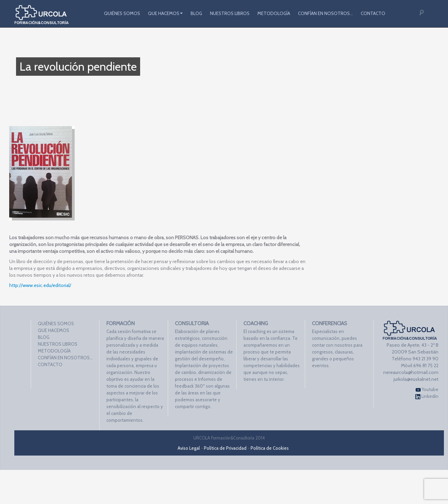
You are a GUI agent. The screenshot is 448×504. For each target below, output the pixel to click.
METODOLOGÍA (274, 13)
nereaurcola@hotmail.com (411, 372)
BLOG (196, 13)
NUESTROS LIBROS (230, 13)
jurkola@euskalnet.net (416, 379)
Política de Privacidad (225, 448)
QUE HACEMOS (165, 13)
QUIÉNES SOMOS (122, 13)
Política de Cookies (270, 448)
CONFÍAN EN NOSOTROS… (325, 13)
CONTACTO (373, 13)
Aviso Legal (189, 448)
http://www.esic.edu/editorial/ (40, 285)
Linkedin (427, 396)
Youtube (427, 390)
